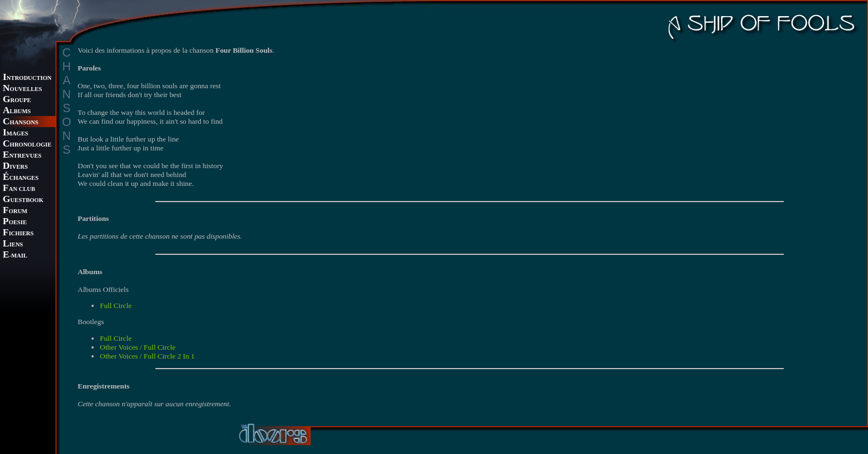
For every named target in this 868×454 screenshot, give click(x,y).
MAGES (16, 133)
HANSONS (21, 122)
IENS (13, 244)
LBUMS (17, 111)
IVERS (15, 167)
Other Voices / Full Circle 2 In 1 (147, 356)
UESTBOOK (23, 200)
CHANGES (21, 178)
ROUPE (17, 100)
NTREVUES (22, 156)
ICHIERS (18, 233)
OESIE (15, 222)
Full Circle (116, 306)
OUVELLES (22, 89)
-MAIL (15, 256)
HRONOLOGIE (27, 145)
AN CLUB (19, 189)
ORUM (15, 211)
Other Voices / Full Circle (138, 347)
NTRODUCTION (27, 78)
